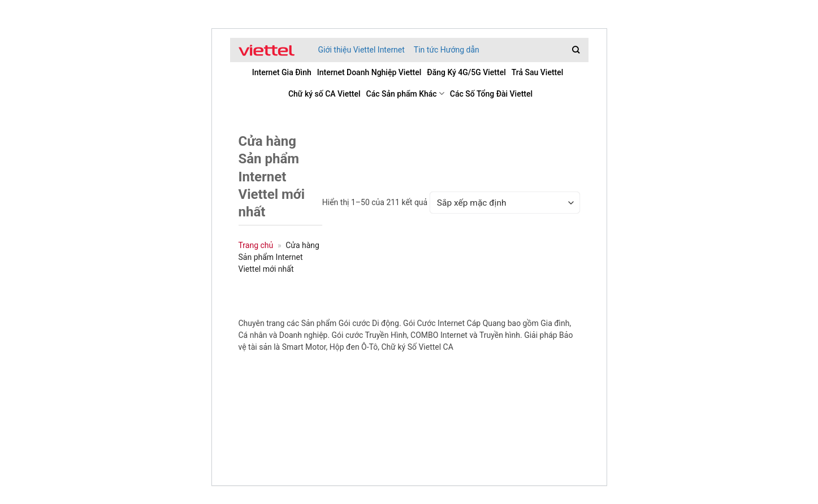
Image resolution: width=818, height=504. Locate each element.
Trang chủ (256, 245)
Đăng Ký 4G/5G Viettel (466, 72)
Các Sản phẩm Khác (405, 94)
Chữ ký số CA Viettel (324, 94)
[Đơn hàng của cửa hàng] (505, 203)
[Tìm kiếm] (576, 50)
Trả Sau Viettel (538, 72)
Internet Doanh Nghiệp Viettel (369, 72)
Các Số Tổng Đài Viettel (491, 94)
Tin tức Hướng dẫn (447, 50)
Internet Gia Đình (282, 72)
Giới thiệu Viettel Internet (362, 50)
